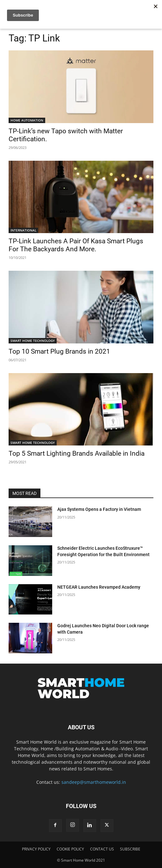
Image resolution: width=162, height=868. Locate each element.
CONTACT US (102, 849)
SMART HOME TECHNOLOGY (33, 341)
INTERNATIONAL (23, 230)
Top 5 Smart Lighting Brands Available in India (77, 453)
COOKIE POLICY (70, 849)
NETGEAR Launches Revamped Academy (99, 587)
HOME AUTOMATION (27, 120)
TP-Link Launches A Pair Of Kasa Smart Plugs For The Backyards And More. (76, 245)
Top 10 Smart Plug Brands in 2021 (59, 351)
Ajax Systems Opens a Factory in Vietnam (99, 509)
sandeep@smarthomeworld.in (94, 782)
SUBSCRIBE (130, 849)
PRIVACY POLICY (36, 849)
